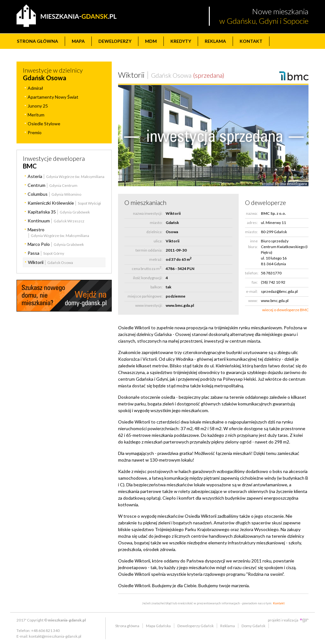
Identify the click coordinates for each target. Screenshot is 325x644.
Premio (35, 132)
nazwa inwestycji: (148, 213)
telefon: (251, 273)
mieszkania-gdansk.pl (67, 620)
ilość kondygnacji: (148, 278)
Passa (33, 253)
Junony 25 (38, 106)
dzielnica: (154, 232)
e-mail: (252, 291)
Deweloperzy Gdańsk (196, 626)
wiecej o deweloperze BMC (285, 310)
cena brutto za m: (147, 268)
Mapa (78, 41)
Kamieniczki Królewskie (51, 203)
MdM (151, 41)
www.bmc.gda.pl (180, 305)
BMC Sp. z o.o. (273, 213)
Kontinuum (39, 221)
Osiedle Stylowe (44, 124)
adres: (252, 223)
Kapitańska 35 (42, 212)
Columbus (38, 194)
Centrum (36, 185)
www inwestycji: (149, 305)
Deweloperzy (115, 41)
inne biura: (253, 244)
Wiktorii (36, 262)
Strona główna (37, 41)
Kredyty (181, 41)
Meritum (36, 115)
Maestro (36, 230)
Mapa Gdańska (158, 626)
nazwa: (252, 213)
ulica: (158, 241)
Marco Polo (39, 244)
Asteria (35, 176)
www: (253, 301)
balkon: (156, 287)
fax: (255, 282)
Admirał (35, 88)
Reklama (215, 41)
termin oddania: (149, 250)
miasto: (156, 223)
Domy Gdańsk (253, 626)
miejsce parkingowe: (145, 296)
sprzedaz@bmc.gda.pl (279, 291)
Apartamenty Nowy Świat (53, 97)
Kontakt (251, 41)
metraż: (156, 259)
